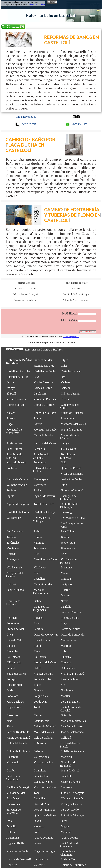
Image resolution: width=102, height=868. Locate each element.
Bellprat (11, 584)
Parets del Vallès (70, 629)
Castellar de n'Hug (18, 377)
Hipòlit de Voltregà (72, 490)
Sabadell (66, 776)
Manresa (66, 646)
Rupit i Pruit (14, 707)
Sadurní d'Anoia (70, 782)
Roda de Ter (68, 859)
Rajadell (39, 618)
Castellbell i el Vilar (18, 371)
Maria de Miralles (71, 430)
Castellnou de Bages (46, 559)
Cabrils (38, 424)
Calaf (64, 366)
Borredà (11, 554)
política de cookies (36, 4)
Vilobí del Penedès (45, 399)
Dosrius (65, 595)
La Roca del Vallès (45, 443)
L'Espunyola (14, 662)
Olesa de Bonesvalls (73, 635)
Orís (9, 821)
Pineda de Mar (69, 679)
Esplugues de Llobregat (68, 498)
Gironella (39, 449)
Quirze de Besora (71, 468)
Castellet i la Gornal (18, 512)
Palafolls (66, 607)
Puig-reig (66, 512)
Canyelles (39, 798)
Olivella (11, 826)
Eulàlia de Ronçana (72, 751)
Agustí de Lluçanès (72, 413)
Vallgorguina (41, 757)
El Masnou (40, 743)
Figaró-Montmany (44, 496)
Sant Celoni (68, 531)
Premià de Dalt (70, 618)
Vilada (38, 685)
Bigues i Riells (15, 843)
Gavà (10, 635)
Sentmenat (40, 462)
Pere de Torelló (70, 810)
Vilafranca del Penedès (69, 561)
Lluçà (64, 623)
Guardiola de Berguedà (68, 764)
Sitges (64, 360)
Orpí (63, 377)
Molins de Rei (69, 640)
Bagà (10, 424)
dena (9, 721)
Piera (10, 726)
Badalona (66, 567)
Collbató (66, 738)
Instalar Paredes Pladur (26, 289)
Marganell (13, 762)
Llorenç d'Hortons (44, 405)
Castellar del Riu (71, 371)
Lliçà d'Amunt (42, 640)
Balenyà (38, 751)
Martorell (66, 757)
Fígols (10, 496)
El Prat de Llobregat (18, 751)
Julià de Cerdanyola (72, 793)
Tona (37, 793)
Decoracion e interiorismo (26, 300)
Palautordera (41, 776)
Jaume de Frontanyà (18, 738)
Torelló (38, 707)
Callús (37, 668)
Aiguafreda (67, 418)
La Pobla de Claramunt (67, 853)
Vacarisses (40, 485)
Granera (38, 690)
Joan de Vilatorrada (72, 732)
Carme (38, 715)
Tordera (11, 537)
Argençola (13, 559)
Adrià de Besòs (15, 443)
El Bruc (65, 590)
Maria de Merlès (43, 435)
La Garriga (40, 657)
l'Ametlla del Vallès (45, 662)
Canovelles (13, 804)
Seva (37, 377)
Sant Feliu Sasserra (72, 726)
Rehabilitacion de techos (76, 283)
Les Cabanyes (15, 531)
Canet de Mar (42, 804)
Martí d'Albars (15, 702)
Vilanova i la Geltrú (72, 674)
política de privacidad (71, 337)
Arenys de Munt (43, 838)
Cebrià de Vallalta (17, 479)
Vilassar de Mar (16, 793)
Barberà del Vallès (72, 479)
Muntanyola (41, 479)
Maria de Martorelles (73, 721)
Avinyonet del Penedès (14, 575)
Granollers (40, 770)
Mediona (66, 832)
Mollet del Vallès (44, 732)
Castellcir (39, 579)
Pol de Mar (40, 702)
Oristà (10, 382)
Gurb (10, 690)
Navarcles (12, 651)
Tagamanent (68, 548)
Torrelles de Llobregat (67, 456)
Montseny (67, 787)
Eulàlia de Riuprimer (73, 865)
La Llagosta (41, 859)
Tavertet (66, 537)
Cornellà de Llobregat (13, 603)
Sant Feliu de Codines (41, 456)
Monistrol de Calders (46, 430)
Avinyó (11, 388)
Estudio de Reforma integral (76, 294)
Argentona (13, 838)
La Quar (66, 443)
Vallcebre (39, 865)
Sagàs (37, 623)
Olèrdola (66, 715)
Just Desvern (68, 449)
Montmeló (13, 548)
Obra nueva (76, 289)
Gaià (64, 462)
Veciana (65, 382)
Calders (65, 388)
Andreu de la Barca (45, 413)
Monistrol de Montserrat (14, 431)
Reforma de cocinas (26, 283)
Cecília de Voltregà (18, 787)
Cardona (66, 579)
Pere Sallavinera (70, 702)
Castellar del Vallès (45, 371)
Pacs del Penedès (71, 612)
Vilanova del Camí (45, 787)
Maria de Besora (16, 462)
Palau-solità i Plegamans (41, 608)
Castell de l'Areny (44, 512)
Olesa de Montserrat (46, 635)
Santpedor (67, 584)
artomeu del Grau (44, 366)
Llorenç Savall (15, 405)
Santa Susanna (15, 590)
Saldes (38, 490)
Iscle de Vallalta (43, 738)
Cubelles (12, 865)
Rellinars (12, 618)
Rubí (64, 651)
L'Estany (66, 657)
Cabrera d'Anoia (70, 394)
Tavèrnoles (13, 543)
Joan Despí (13, 798)
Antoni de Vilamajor (73, 815)
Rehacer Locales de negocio (26, 294)
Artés (64, 554)
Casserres (12, 715)
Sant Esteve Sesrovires (13, 778)
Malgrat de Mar (43, 584)
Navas (64, 601)
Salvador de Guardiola (13, 811)
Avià (36, 554)
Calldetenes (68, 668)
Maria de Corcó (70, 770)
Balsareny (12, 757)
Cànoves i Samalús (72, 798)
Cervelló (66, 662)
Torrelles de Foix (44, 504)
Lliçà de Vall (14, 640)
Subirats (11, 490)
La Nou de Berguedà (19, 859)
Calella (11, 646)
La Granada (13, 657)
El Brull (11, 394)
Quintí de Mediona (45, 815)
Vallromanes (14, 518)
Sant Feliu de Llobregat (14, 456)
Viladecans (40, 567)
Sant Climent (14, 449)
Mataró (11, 413)
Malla (64, 573)
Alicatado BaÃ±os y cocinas (76, 300)
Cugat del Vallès (43, 782)
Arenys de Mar (69, 838)
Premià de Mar (15, 629)
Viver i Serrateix (16, 399)
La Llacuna (40, 394)
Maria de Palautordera (40, 591)
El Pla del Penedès (18, 743)
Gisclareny (67, 690)
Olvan (37, 821)
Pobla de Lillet (42, 679)
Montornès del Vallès (73, 424)
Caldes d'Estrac (43, 388)
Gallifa (11, 832)
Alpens (11, 418)
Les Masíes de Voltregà (42, 519)
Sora (36, 832)
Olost (64, 821)
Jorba (37, 531)
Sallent (11, 668)
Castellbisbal (14, 685)
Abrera (38, 537)
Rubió (37, 646)
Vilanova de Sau (43, 762)
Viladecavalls (15, 567)
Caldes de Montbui (45, 726)
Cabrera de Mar (43, 360)
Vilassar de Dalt (43, 674)
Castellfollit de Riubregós (69, 506)
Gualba (11, 770)
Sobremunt (13, 623)
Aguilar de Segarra (18, 504)
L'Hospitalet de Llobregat (42, 470)
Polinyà (11, 679)
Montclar (39, 826)
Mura (37, 651)
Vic (63, 685)
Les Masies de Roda (73, 518)
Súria (64, 485)
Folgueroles (41, 696)
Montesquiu (68, 543)
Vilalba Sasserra (43, 382)
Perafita (38, 629)
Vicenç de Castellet (72, 804)
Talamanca (40, 548)
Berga (37, 843)
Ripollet (65, 399)
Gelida (38, 601)
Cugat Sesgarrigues (45, 851)
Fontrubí (12, 468)
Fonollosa (12, 696)
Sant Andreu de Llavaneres (69, 845)
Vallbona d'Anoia (17, 485)
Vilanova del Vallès (18, 851)
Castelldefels (41, 721)
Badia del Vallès (16, 674)
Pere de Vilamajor (44, 810)
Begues (65, 826)
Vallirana (39, 543)
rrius (36, 573)
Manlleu (66, 696)
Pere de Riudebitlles (18, 732)
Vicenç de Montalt (72, 474)
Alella (37, 418)
